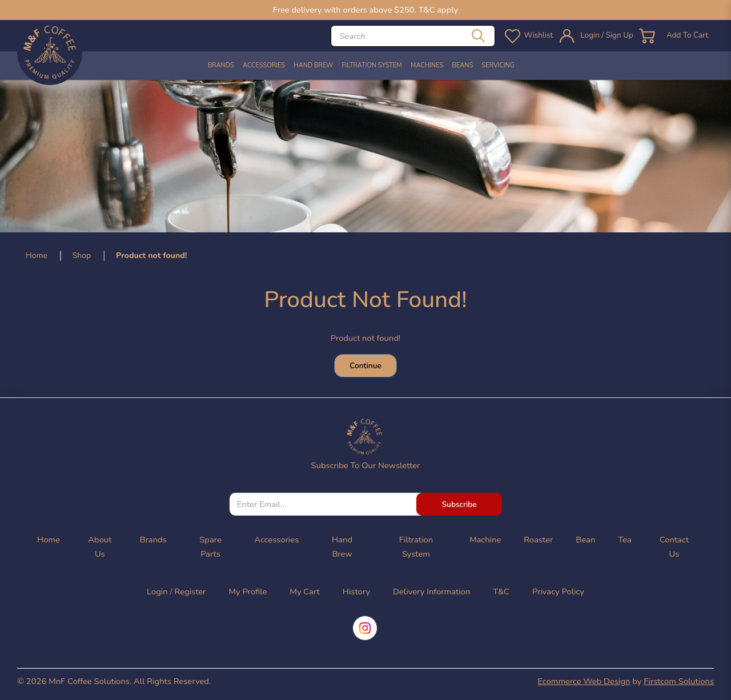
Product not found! (151, 256)
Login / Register (176, 592)
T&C (501, 592)
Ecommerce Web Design (584, 681)
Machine (485, 540)
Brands (153, 540)
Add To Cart (685, 35)
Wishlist (528, 35)
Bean (585, 540)
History (356, 592)
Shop (82, 256)
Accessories (276, 540)
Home (37, 256)
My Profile (248, 592)
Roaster (538, 540)
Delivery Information (431, 592)
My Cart (304, 592)
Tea (624, 540)
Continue (365, 366)
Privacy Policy (558, 592)
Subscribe (459, 504)
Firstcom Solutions (679, 681)
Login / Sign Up (601, 35)
